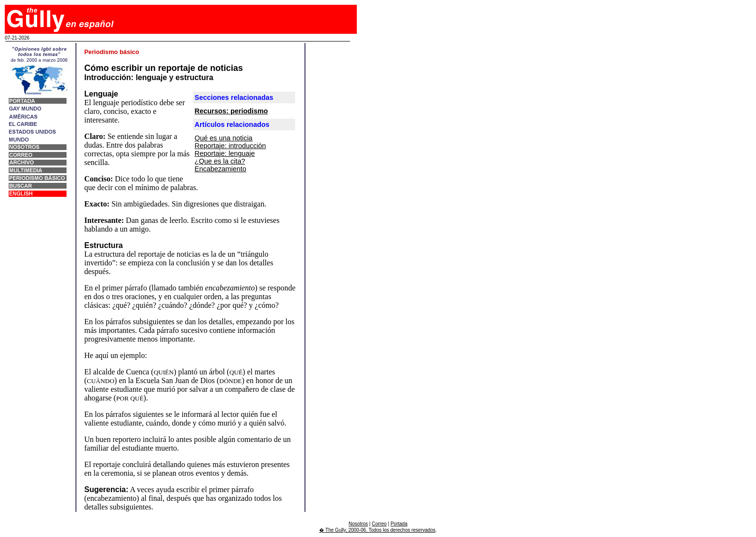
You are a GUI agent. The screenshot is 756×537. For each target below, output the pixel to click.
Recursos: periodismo (231, 111)
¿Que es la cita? (220, 161)
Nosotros (358, 524)
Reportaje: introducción (230, 146)
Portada (399, 524)
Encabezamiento (221, 169)
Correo (379, 524)
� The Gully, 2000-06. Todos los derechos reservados (377, 530)
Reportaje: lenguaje (225, 153)
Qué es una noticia (224, 138)
